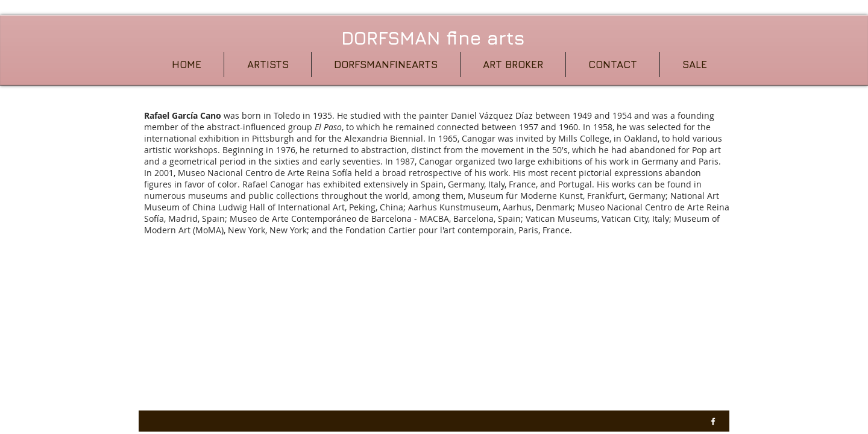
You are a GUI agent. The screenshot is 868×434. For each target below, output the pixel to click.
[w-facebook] (713, 421)
